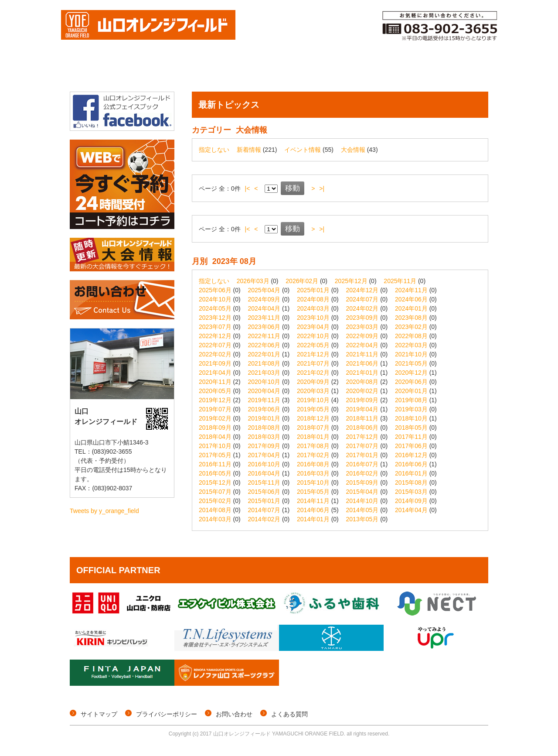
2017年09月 (264, 446)
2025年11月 (400, 281)
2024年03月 (313, 308)
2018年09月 (215, 428)
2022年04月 (362, 345)
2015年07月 (215, 492)
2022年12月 (215, 336)
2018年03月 (264, 437)
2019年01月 (264, 418)
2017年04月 (264, 455)
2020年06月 (411, 382)
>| (322, 188)
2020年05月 (215, 391)
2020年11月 (215, 382)
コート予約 (294, 71)
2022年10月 (313, 336)
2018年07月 (313, 428)
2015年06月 (264, 492)
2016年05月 (215, 473)
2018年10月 (411, 418)
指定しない (214, 150)
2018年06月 (362, 428)
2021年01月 (362, 373)
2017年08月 (313, 446)
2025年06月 (215, 290)
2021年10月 (411, 354)
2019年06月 (264, 409)
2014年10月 (362, 501)
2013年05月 (362, 519)
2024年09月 (264, 299)
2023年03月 (362, 327)
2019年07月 (215, 409)
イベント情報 (235, 71)
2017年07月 (362, 446)
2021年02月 (313, 373)
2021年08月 (264, 363)
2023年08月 (411, 318)
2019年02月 (215, 418)
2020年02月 (362, 391)
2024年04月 (264, 308)
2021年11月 (362, 354)
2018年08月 (264, 428)
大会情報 (138, 71)
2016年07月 (362, 464)
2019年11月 (264, 400)
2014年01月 (313, 519)
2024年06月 (411, 299)
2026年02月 (302, 281)
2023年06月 (264, 327)
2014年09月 (411, 501)
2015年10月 (313, 482)
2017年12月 (362, 437)
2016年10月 (264, 464)
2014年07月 (264, 510)
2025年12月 (351, 281)
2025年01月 (313, 290)
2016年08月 (313, 464)
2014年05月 (362, 510)
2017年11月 (411, 437)
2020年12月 (411, 373)
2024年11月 (411, 290)
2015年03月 (411, 492)
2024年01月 (411, 308)
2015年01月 (264, 501)
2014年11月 (313, 501)
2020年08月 (362, 382)
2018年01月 (313, 437)
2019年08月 (411, 400)
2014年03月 (215, 519)
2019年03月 (411, 409)
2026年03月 (253, 281)
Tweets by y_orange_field (104, 511)
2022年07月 (215, 345)
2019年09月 (362, 400)
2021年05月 (411, 363)
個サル (184, 71)
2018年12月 (313, 418)
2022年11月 (264, 336)
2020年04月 (264, 391)
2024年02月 (362, 308)
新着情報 (249, 150)
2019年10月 (313, 400)
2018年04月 (215, 437)
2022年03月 (411, 345)
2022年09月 (362, 336)
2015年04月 (362, 492)
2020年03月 (313, 391)
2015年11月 (264, 482)
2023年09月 (362, 318)
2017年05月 (215, 455)
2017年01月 (362, 455)
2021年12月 (313, 354)
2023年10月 (313, 318)
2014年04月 (411, 510)
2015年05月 (313, 492)
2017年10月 (215, 446)
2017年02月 (313, 455)
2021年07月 (313, 363)
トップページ (92, 71)
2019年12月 (215, 400)
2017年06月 (411, 446)
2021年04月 (215, 373)
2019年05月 (313, 409)
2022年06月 (264, 345)
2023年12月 (215, 318)
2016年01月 (411, 473)
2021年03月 (264, 373)
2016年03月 (313, 473)
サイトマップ (99, 714)
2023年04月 (313, 327)
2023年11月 (264, 318)
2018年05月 (411, 428)
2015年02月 (215, 501)
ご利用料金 (411, 71)
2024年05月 (215, 308)
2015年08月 (411, 482)
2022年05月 (313, 345)
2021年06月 (362, 363)
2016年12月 (411, 455)
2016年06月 (411, 464)
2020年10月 (264, 382)
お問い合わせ (234, 714)
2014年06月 (313, 510)
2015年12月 (215, 482)
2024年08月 (313, 299)
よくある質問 (289, 714)
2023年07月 (215, 327)
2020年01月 (411, 391)
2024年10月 (215, 299)
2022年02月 (215, 354)
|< (248, 188)
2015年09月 (362, 482)
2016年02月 (362, 473)
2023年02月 (411, 327)
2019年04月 (362, 409)
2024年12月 (362, 290)
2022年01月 (264, 354)
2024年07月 (362, 299)
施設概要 (464, 71)
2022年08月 (411, 336)
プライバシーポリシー (167, 714)
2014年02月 (264, 519)
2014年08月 (215, 510)
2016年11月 (215, 464)
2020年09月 (313, 382)
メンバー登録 (352, 71)
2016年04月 (264, 473)
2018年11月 (362, 418)
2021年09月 (215, 363)
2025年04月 (264, 290)
